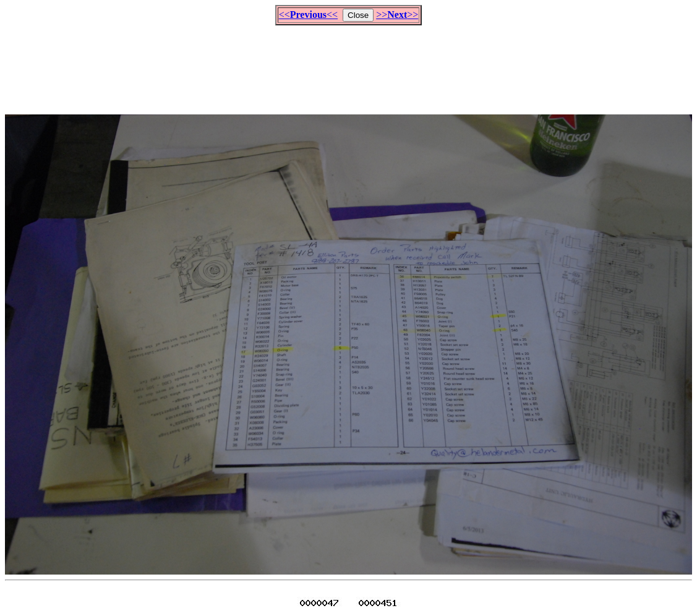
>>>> (397, 15)
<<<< (308, 15)
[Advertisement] (349, 64)
